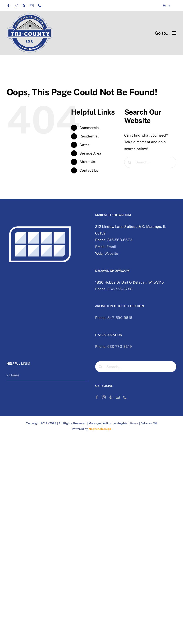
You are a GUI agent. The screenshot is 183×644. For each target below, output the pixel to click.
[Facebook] (97, 397)
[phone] (40, 6)
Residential (89, 136)
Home (14, 375)
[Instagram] (104, 397)
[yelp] (24, 6)
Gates (84, 145)
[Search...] (150, 162)
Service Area (90, 153)
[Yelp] (111, 397)
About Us (87, 162)
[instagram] (16, 6)
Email (111, 247)
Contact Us (89, 170)
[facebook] (8, 6)
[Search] (130, 162)
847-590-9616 (120, 318)
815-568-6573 (120, 240)
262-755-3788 (120, 289)
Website (111, 253)
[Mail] (118, 397)
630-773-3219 (120, 347)
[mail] (32, 6)
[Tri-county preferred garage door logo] (30, 15)
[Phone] (125, 397)
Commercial (90, 128)
